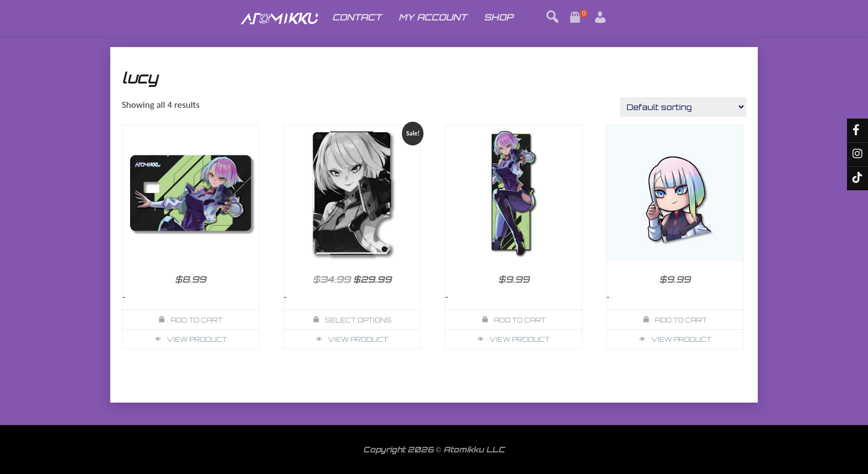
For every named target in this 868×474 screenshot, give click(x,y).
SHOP (498, 17)
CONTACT (357, 17)
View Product (197, 339)
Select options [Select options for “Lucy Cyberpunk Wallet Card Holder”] (358, 320)
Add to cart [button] (197, 320)
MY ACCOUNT (433, 17)
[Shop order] (683, 107)
